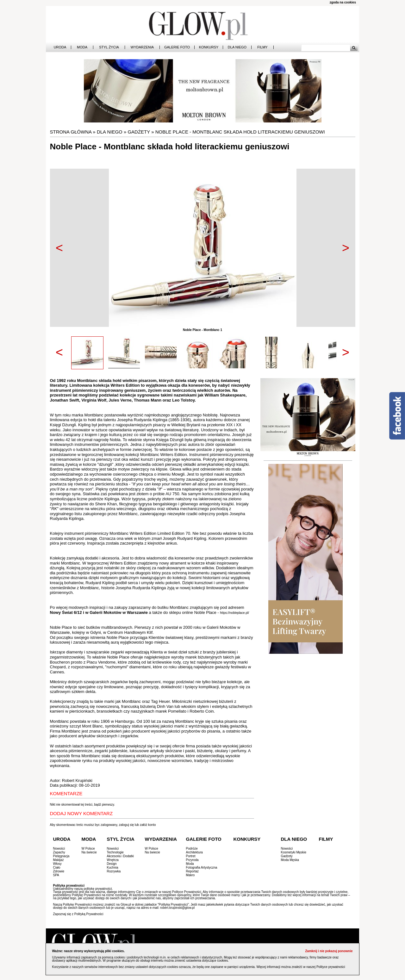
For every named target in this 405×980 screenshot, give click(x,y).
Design (112, 864)
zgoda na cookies (343, 2)
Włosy (57, 864)
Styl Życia (109, 47)
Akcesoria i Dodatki (121, 856)
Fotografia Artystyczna (202, 868)
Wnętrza (113, 860)
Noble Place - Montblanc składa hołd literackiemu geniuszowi (240, 132)
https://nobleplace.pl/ (234, 613)
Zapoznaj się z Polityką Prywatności (78, 914)
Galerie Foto (177, 47)
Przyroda (192, 860)
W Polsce (88, 849)
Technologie (115, 852)
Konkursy (209, 47)
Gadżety (139, 132)
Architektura (194, 852)
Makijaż (59, 860)
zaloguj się (126, 825)
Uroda (60, 47)
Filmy (262, 47)
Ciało (57, 868)
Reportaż (193, 871)
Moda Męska (290, 860)
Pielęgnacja (61, 856)
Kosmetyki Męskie (294, 852)
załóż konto (148, 825)
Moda (82, 47)
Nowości (59, 849)
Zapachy (59, 852)
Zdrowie (59, 871)
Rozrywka (114, 871)
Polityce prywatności (331, 967)
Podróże (192, 849)
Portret (191, 856)
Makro (190, 875)
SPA (56, 875)
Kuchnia (113, 868)
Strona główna (71, 132)
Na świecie (89, 852)
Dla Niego (237, 47)
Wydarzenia (142, 47)
